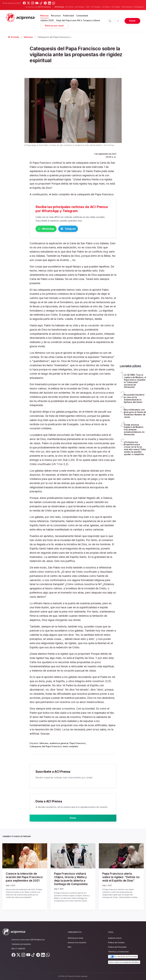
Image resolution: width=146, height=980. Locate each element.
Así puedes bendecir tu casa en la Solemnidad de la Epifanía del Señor (134, 399)
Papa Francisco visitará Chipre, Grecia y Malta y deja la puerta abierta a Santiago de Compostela (72, 880)
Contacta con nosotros (21, 944)
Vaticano (28, 37)
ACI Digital (116, 7)
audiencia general (59, 744)
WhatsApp (51, 229)
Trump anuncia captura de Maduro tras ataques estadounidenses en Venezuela (134, 430)
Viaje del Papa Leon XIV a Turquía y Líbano (78, 20)
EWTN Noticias (44, 7)
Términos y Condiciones (118, 952)
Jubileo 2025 (47, 20)
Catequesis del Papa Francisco (46, 747)
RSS (70, 947)
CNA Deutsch (127, 7)
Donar (132, 21)
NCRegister (139, 7)
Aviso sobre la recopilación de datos (124, 962)
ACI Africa (69, 7)
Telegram (82, 229)
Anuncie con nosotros (77, 943)
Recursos (56, 16)
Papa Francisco (78, 744)
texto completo (71, 747)
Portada (14, 37)
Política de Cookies (116, 943)
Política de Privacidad (117, 947)
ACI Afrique (80, 7)
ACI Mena (106, 7)
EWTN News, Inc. (38, 940)
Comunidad (82, 16)
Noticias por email (54, 26)
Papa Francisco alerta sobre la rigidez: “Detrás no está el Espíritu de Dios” (119, 879)
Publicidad (68, 16)
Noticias (44, 16)
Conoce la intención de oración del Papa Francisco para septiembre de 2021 (23, 879)
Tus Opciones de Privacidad (123, 957)
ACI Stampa (96, 7)
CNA (88, 7)
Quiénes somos (115, 938)
